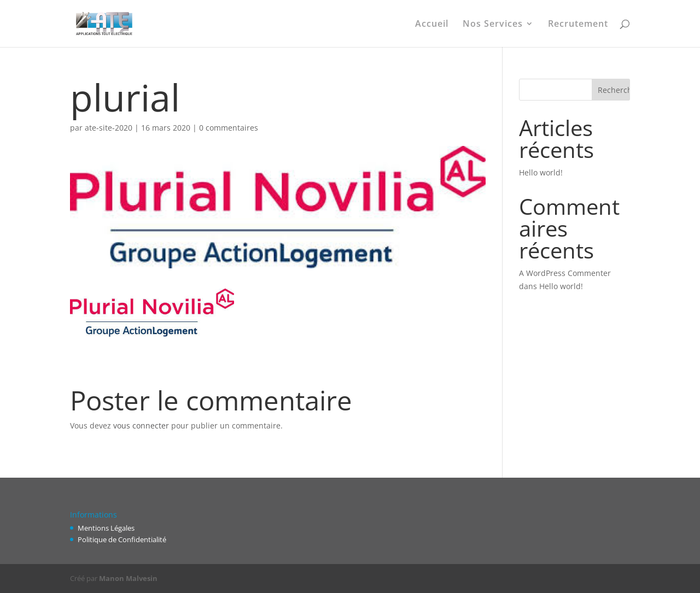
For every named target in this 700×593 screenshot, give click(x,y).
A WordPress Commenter (565, 273)
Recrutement (578, 25)
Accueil (432, 25)
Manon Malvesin (128, 578)
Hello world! (541, 172)
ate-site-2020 (109, 128)
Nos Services (493, 25)
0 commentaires (229, 128)
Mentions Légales (106, 528)
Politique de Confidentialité (122, 539)
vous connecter (141, 425)
